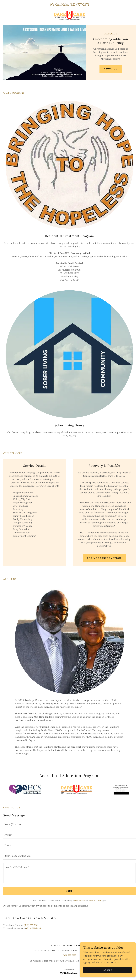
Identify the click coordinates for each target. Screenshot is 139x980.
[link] (69, 16)
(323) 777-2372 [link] (80, 4)
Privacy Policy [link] (79, 900)
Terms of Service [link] (95, 900)
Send (69, 891)
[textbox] (69, 824)
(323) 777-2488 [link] (34, 928)
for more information (104, 558)
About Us (111, 69)
